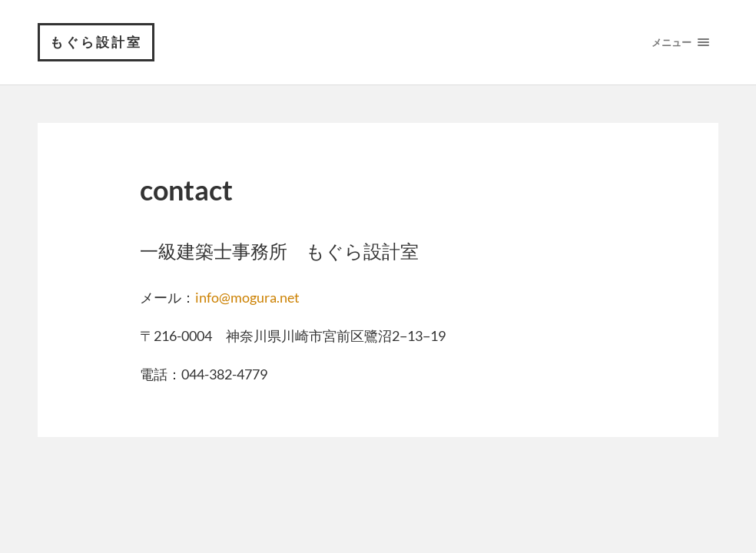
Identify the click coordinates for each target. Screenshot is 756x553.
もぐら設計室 (96, 42)
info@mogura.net (247, 297)
